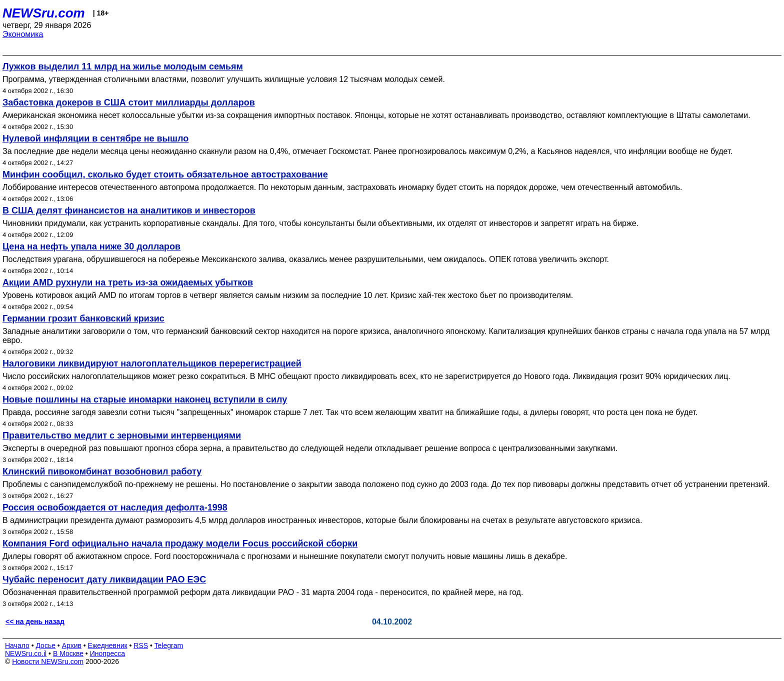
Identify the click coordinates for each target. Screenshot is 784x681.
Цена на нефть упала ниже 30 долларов (91, 246)
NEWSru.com (44, 13)
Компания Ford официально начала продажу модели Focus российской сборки (180, 543)
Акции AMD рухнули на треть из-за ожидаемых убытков (128, 282)
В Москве (68, 653)
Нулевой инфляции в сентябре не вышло (95, 138)
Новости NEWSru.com (48, 661)
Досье (45, 645)
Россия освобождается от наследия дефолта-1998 (115, 507)
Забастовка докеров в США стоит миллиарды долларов (129, 102)
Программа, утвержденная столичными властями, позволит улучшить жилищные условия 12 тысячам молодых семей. (224, 79)
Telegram (169, 645)
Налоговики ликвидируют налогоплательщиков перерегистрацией (152, 363)
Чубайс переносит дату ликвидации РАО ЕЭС (104, 579)
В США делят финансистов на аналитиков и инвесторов (129, 210)
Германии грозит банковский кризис (83, 318)
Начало (17, 645)
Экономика (23, 34)
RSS (141, 645)
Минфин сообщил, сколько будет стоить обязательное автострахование (165, 174)
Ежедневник (108, 645)
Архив (72, 645)
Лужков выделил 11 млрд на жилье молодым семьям (123, 66)
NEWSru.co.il (26, 653)
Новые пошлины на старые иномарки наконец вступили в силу (145, 399)
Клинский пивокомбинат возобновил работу (102, 471)
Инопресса (108, 653)
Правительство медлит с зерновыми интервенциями (122, 435)
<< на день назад (35, 621)
